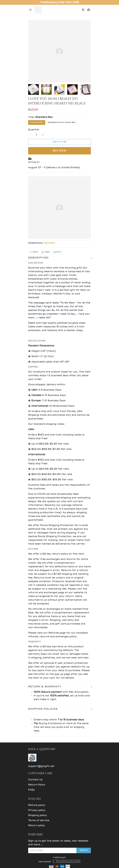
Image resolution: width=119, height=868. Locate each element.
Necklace (49, 243)
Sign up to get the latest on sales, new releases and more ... (58, 843)
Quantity (34, 130)
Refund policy (37, 805)
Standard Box (44, 117)
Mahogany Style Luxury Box (62, 123)
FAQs (31, 790)
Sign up (84, 850)
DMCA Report (45, 862)
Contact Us (35, 780)
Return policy (37, 826)
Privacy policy (37, 810)
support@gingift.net (41, 766)
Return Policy (37, 785)
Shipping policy (38, 815)
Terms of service (39, 820)
